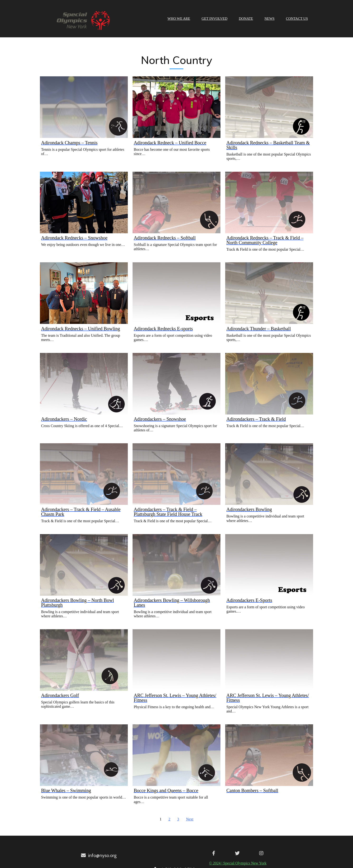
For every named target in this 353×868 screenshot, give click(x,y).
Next (190, 817)
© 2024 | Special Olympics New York (175, 861)
